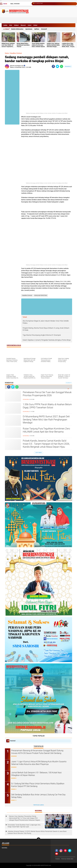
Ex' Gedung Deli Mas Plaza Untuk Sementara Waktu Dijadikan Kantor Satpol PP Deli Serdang (38, 785)
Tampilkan (69, 383)
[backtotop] (38, 839)
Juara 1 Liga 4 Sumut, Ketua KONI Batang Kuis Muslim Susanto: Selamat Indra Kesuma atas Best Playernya (39, 763)
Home (5, 4)
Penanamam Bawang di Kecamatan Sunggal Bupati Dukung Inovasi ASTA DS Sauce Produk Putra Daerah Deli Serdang (37, 752)
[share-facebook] (53, 66)
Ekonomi (23, 25)
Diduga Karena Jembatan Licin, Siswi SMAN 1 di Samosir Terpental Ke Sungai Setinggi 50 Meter (8, 45)
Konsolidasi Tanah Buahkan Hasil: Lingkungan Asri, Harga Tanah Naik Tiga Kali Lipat (24, 826)
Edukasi (16, 25)
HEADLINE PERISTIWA (41, 295)
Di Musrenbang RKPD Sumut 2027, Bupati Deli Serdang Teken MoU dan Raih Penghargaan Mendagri (46, 420)
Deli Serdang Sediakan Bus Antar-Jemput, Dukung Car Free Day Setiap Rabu (38, 796)
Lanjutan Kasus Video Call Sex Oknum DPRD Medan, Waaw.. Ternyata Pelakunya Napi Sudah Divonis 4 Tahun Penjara (68, 45)
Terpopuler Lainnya (38, 805)
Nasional (13, 741)
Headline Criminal (16, 53)
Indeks (5, 25)
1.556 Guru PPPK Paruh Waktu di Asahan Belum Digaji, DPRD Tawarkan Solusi (47, 406)
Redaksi (58, 859)
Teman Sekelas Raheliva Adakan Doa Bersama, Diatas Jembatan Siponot (38, 45)
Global (35, 25)
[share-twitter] (57, 66)
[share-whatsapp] (62, 66)
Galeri (30, 25)
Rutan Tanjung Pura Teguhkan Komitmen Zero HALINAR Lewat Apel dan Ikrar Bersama (46, 430)
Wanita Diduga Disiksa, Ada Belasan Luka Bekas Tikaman (23, 45)
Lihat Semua (38, 453)
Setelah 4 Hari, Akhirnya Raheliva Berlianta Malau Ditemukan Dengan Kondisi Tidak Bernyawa (53, 45)
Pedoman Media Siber (67, 859)
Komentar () (68, 66)
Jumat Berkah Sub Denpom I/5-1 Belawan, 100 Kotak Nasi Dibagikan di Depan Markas (36, 774)
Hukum (7, 29)
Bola (11, 25)
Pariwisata (29, 29)
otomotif (44, 29)
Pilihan (37, 29)
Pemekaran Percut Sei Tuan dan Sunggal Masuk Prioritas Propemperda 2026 (47, 394)
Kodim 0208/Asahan (18, 29)
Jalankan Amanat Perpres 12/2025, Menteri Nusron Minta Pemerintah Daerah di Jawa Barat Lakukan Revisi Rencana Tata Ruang (37, 832)
